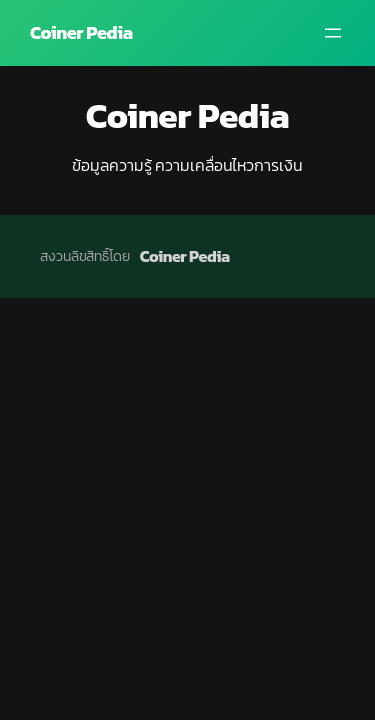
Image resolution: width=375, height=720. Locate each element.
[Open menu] (333, 33)
